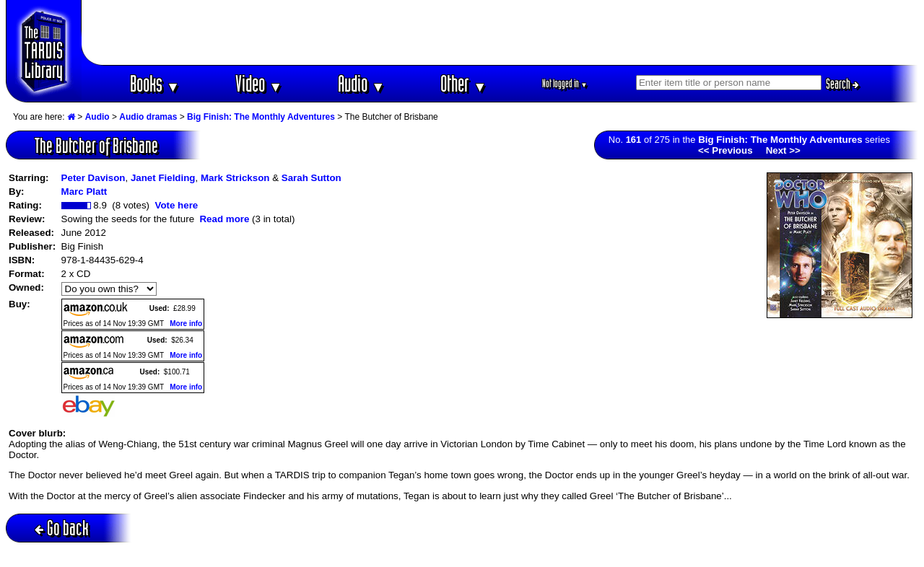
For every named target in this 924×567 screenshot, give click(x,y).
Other (463, 83)
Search (842, 84)
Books (155, 83)
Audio (361, 83)
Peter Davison (93, 178)
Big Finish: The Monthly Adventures (261, 117)
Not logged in (565, 83)
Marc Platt (84, 192)
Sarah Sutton (311, 178)
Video (259, 83)
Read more (224, 219)
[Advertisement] (500, 32)
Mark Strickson (235, 178)
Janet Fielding (163, 178)
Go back (62, 528)
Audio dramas (148, 117)
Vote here (176, 205)
